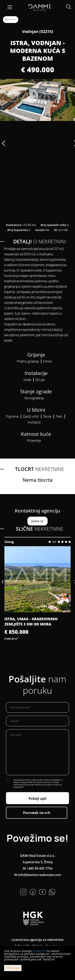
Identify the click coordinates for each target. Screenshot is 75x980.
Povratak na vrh (37, 813)
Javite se (37, 521)
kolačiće (39, 951)
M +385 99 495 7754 (38, 868)
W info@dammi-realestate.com (38, 875)
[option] (37, 100)
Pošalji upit (38, 799)
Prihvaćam (13, 968)
